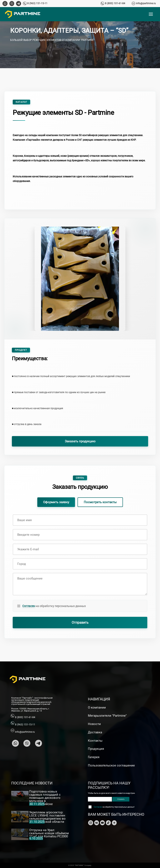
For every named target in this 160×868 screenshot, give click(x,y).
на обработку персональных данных (54, 606)
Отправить (80, 623)
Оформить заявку (56, 502)
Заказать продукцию (80, 441)
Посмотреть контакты (100, 502)
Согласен (29, 606)
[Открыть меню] (151, 14)
